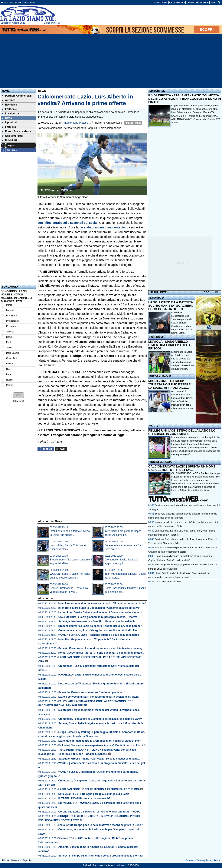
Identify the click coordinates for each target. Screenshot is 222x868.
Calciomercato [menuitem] (12, 136)
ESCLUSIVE (157, 337)
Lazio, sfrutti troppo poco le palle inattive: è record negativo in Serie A (101, 825)
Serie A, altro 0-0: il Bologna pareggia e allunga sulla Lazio (94, 794)
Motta (9, 305)
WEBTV (154, 426)
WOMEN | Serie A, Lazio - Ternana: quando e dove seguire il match (99, 635)
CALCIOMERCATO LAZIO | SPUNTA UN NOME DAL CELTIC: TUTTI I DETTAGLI (182, 468)
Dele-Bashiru (13, 353)
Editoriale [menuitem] (9, 109)
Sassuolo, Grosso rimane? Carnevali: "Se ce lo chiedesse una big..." (100, 759)
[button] (19, 395)
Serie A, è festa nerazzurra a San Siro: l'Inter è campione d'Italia (97, 621)
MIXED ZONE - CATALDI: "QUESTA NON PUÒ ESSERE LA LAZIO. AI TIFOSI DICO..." (169, 384)
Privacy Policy (213, 860)
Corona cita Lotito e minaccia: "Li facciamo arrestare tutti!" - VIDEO (99, 812)
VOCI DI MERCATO (161, 462)
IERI (217, 292)
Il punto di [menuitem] (10, 123)
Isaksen (10, 363)
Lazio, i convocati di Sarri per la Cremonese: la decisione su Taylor (99, 697)
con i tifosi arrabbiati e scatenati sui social (68, 223)
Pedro (9, 374)
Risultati (19, 401)
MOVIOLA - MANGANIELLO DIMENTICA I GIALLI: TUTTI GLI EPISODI (171, 345)
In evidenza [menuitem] (10, 114)
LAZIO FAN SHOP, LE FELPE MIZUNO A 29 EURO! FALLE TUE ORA (99, 789)
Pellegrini (11, 326)
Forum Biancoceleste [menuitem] (16, 131)
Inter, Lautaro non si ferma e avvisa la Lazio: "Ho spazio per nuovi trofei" (102, 603)
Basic (9, 337)
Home (6, 91)
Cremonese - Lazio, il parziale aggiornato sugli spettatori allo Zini (98, 630)
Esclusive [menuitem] (9, 105)
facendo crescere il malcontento (102, 227)
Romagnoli (12, 315)
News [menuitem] (7, 118)
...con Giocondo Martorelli (168, 582)
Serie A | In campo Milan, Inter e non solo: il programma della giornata (101, 856)
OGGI (207, 292)
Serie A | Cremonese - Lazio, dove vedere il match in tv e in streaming (100, 648)
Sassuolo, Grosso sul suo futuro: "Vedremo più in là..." (92, 692)
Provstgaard (12, 321)
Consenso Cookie (195, 860)
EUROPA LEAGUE (160, 376)
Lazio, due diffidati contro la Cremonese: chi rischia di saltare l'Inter (99, 741)
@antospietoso (113, 123)
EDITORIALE (157, 91)
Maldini (10, 385)
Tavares (10, 332)
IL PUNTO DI (157, 298)
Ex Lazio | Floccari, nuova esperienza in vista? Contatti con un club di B (102, 745)
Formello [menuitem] (9, 127)
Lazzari (10, 310)
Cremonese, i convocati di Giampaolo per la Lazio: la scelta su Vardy (100, 719)
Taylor (9, 348)
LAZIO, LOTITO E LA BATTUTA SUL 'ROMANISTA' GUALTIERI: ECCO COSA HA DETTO (171, 306)
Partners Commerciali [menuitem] (17, 96)
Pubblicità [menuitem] (10, 140)
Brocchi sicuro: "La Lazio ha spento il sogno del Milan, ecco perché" (100, 626)
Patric (9, 342)
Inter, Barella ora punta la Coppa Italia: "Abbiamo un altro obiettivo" (99, 608)
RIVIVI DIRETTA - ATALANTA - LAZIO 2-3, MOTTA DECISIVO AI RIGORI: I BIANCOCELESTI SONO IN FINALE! (185, 99)
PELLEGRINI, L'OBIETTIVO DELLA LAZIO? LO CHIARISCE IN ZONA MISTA (182, 432)
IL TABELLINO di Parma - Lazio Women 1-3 (84, 798)
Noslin (9, 380)
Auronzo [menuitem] (9, 100)
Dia (8, 369)
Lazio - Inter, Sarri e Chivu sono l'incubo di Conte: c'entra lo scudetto (100, 612)
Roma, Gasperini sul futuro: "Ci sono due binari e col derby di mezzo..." (102, 653)
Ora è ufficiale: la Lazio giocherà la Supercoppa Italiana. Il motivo (98, 617)
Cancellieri (12, 358)
